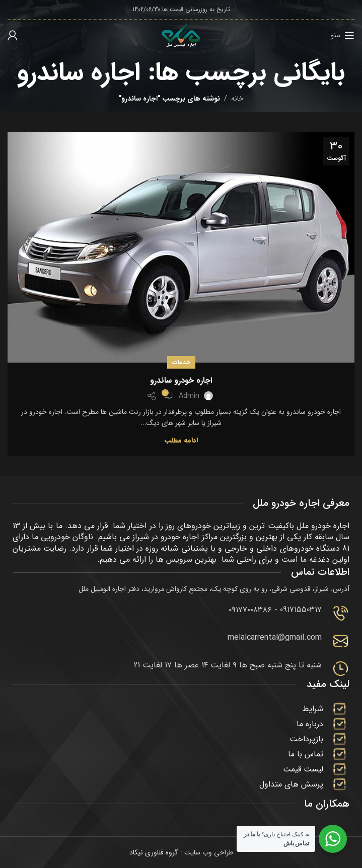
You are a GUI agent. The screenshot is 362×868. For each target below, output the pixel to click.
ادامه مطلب (181, 440)
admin (189, 396)
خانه (237, 99)
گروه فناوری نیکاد (154, 852)
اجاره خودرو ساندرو (181, 380)
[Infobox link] (181, 613)
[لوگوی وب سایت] (181, 35)
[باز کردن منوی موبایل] (342, 35)
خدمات (181, 362)
